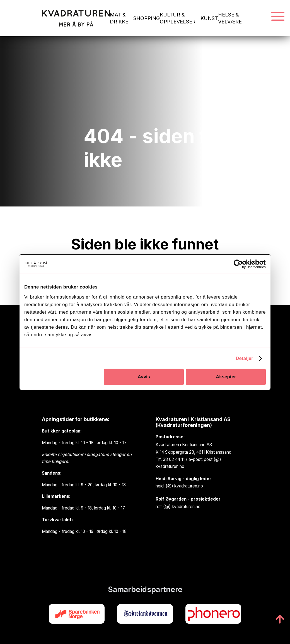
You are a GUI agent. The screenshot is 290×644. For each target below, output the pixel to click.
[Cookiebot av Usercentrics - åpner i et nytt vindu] (241, 264)
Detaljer (244, 358)
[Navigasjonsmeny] (278, 17)
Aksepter (226, 377)
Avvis (144, 377)
